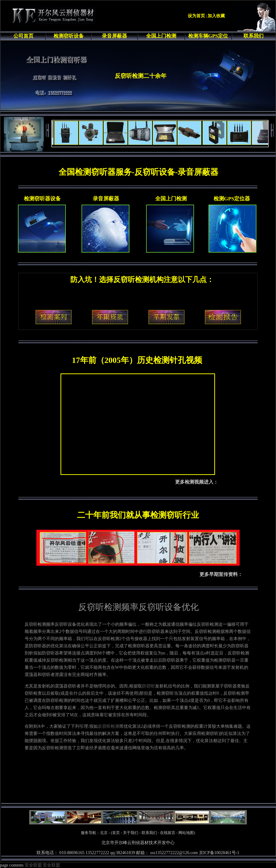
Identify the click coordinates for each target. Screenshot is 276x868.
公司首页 (23, 36)
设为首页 (196, 16)
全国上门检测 (161, 36)
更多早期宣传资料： (221, 574)
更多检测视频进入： (197, 482)
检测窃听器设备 (42, 199)
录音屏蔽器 (114, 36)
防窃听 (149, 686)
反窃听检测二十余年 (141, 76)
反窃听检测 (109, 726)
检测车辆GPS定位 (208, 36)
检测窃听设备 (69, 36)
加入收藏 (216, 16)
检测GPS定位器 (232, 199)
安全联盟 (33, 865)
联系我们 (254, 36)
